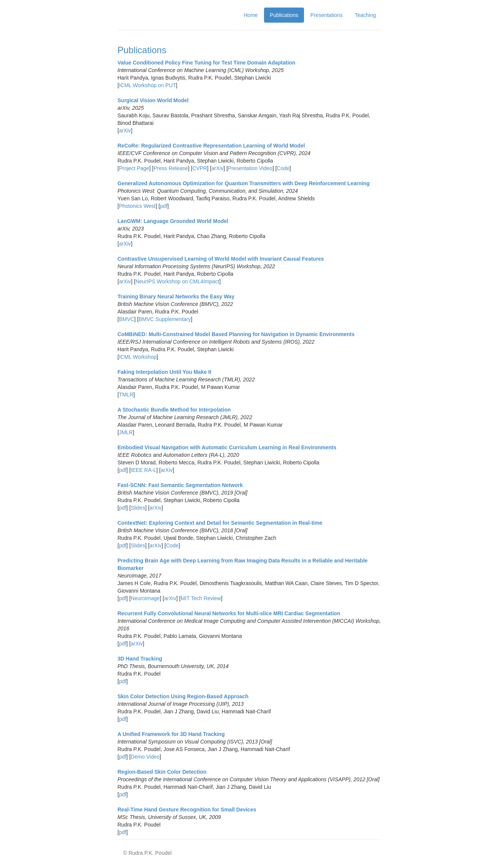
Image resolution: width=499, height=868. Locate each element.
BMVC (126, 319)
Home (251, 15)
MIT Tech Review (201, 598)
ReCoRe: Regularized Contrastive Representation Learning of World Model (211, 146)
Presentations (327, 15)
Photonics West (137, 206)
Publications (284, 15)
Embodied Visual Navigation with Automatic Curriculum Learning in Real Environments (227, 447)
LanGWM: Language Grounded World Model (173, 221)
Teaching (365, 15)
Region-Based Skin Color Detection (162, 772)
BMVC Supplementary (165, 319)
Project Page (134, 168)
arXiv (125, 131)
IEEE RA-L (144, 470)
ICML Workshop (138, 357)
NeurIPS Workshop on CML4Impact (177, 281)
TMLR (126, 395)
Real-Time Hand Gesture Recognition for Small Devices (187, 810)
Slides (138, 508)
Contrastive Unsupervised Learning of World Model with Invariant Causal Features (221, 259)
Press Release (171, 168)
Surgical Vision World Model (153, 100)
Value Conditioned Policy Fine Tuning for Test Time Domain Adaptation (207, 63)
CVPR (200, 168)
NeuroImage (145, 598)
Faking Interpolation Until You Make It (165, 372)
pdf (164, 206)
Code (283, 168)
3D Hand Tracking (140, 659)
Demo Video (145, 757)
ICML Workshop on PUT (147, 85)
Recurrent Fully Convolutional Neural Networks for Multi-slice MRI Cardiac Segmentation (229, 613)
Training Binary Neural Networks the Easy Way (176, 297)
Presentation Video (250, 168)
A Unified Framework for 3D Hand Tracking (171, 734)
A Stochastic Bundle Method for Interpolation (174, 410)
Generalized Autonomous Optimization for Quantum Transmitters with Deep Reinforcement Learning (244, 183)
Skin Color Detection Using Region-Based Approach (183, 696)
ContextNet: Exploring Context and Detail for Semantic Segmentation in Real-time (220, 523)
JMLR (126, 432)
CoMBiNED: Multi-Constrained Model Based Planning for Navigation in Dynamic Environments (236, 334)
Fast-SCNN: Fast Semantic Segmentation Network (180, 485)
